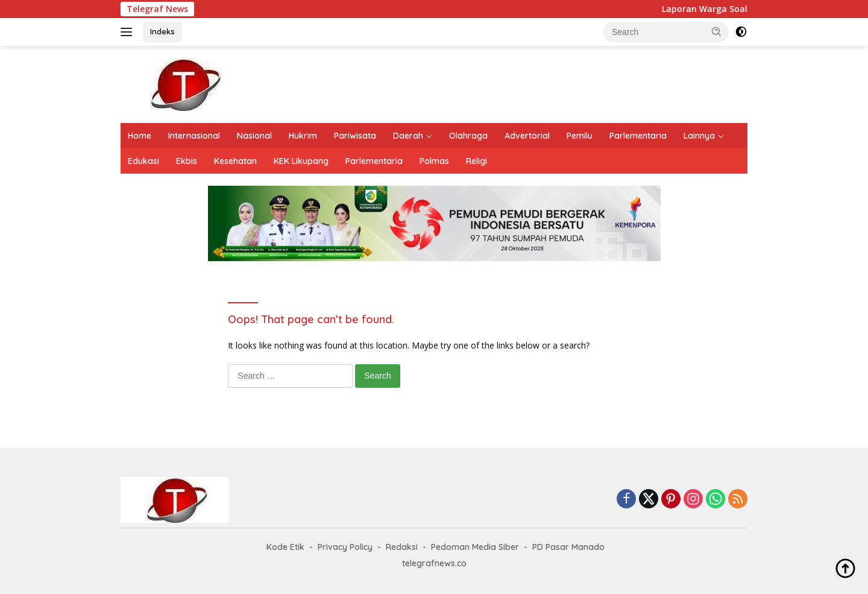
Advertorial (527, 136)
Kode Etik (285, 547)
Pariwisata (355, 136)
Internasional (194, 136)
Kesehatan (235, 161)
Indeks (162, 31)
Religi (476, 161)
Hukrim (303, 136)
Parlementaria (638, 136)
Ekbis (187, 161)
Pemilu (580, 136)
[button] (717, 31)
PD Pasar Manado (568, 547)
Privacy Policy (345, 547)
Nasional (254, 136)
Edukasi (143, 161)
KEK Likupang (301, 161)
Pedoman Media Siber (475, 547)
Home (140, 136)
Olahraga (468, 136)
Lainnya (699, 136)
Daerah (408, 136)
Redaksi (402, 547)
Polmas (434, 161)
